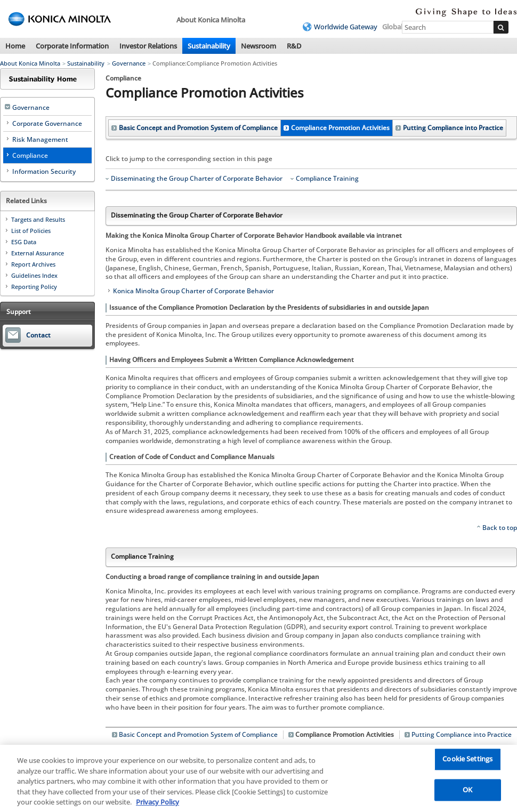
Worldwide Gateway (346, 27)
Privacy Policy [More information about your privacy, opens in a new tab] (157, 805)
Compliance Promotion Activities (340, 128)
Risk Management (40, 139)
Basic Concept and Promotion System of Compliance (198, 128)
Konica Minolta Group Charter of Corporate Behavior (193, 291)
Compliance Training (327, 179)
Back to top (500, 528)
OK (467, 792)
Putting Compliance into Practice (453, 128)
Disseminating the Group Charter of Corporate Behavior (197, 179)
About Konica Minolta (30, 63)
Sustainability (209, 46)
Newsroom (258, 46)
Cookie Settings (467, 761)
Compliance (30, 155)
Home (15, 46)
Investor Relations (148, 46)
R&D (294, 46)
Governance (129, 63)
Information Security (44, 171)
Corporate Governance (47, 123)
